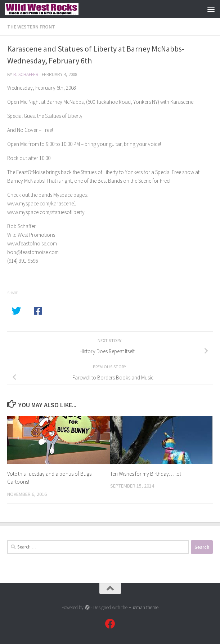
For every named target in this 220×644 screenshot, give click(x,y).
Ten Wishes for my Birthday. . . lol (145, 474)
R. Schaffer (26, 74)
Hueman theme (143, 607)
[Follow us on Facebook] (110, 624)
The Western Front (31, 27)
